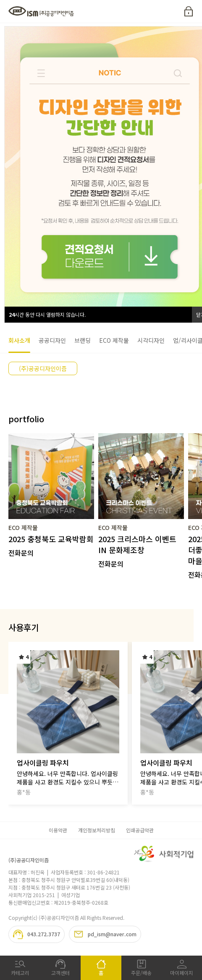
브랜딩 (83, 340)
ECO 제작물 (114, 340)
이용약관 (58, 830)
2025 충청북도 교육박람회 (51, 539)
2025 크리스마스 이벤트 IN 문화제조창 (137, 544)
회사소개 (19, 340)
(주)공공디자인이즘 (43, 368)
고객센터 (60, 968)
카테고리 (20, 968)
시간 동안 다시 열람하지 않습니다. (47, 314)
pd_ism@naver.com (105, 934)
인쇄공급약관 (140, 830)
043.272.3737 (37, 934)
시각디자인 (151, 340)
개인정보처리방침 (97, 830)
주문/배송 (141, 968)
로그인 (189, 11)
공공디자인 (52, 340)
